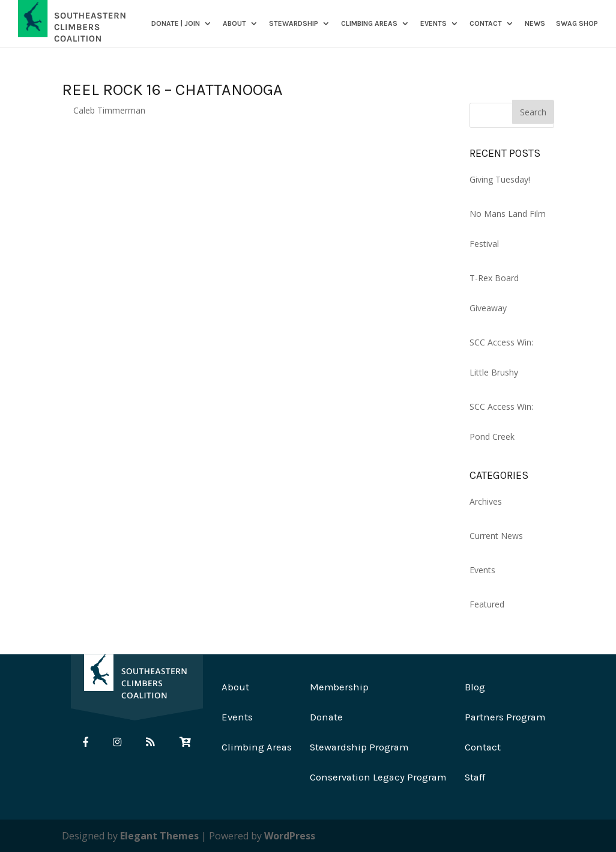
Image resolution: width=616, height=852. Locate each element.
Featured (487, 604)
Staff (475, 777)
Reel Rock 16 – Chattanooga (172, 90)
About (234, 24)
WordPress (290, 836)
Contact (486, 24)
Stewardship (294, 24)
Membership (339, 687)
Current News (496, 536)
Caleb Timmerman (109, 110)
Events (433, 24)
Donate (326, 717)
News (535, 24)
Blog (475, 687)
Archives (486, 501)
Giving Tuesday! (500, 179)
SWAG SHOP (577, 24)
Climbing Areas (369, 24)
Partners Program (505, 717)
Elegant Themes (159, 836)
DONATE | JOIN (176, 24)
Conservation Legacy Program (378, 777)
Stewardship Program (359, 747)
